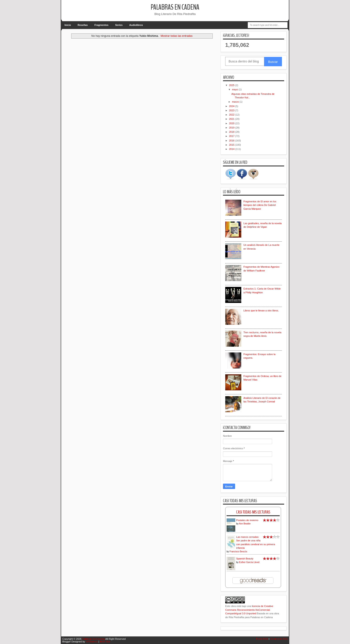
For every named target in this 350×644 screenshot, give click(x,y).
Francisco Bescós (238, 552)
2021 (232, 119)
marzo (236, 102)
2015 (232, 145)
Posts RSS (262, 639)
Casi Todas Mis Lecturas (253, 512)
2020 (232, 123)
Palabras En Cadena (175, 7)
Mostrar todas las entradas (176, 36)
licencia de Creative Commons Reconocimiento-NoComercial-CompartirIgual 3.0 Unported (249, 610)
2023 (232, 110)
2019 (232, 128)
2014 (232, 149)
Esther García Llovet (249, 562)
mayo (235, 89)
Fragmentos (101, 25)
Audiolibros (136, 25)
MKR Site (105, 642)
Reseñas (83, 25)
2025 (232, 85)
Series (119, 25)
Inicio (68, 25)
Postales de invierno (247, 520)
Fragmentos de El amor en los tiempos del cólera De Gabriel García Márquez (260, 205)
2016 (232, 141)
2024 (232, 106)
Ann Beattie (245, 524)
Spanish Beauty (245, 559)
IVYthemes (92, 642)
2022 (232, 115)
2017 (232, 136)
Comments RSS (279, 639)
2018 (232, 132)
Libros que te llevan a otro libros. (261, 311)
